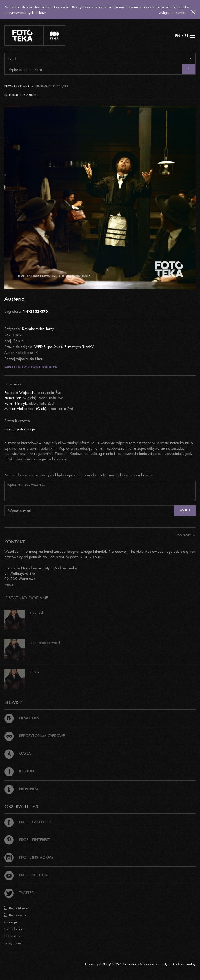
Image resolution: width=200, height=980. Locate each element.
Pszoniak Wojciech (19, 392)
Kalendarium (14, 929)
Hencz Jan (13, 398)
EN (178, 36)
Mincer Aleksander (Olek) (25, 408)
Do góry (186, 535)
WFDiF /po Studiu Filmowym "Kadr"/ (64, 347)
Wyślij (185, 510)
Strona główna (17, 86)
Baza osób (14, 915)
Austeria (14, 298)
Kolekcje (10, 922)
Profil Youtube (27, 875)
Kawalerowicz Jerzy (38, 329)
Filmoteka (22, 718)
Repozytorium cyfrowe (35, 736)
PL (187, 36)
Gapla (18, 753)
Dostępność (13, 943)
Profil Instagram (29, 857)
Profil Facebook (28, 822)
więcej (9, 584)
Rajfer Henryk (16, 403)
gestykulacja (25, 429)
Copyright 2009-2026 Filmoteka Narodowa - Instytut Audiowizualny (140, 964)
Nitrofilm (21, 789)
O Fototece (12, 936)
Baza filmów (16, 908)
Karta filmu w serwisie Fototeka (31, 367)
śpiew (9, 429)
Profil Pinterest (27, 840)
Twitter (19, 893)
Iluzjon (19, 771)
